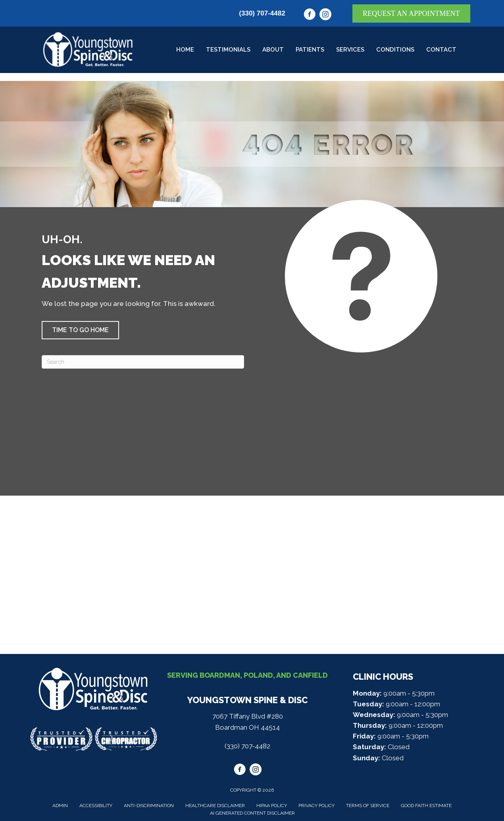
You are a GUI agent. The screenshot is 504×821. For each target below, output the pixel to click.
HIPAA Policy (272, 806)
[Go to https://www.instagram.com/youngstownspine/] (325, 15)
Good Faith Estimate (426, 806)
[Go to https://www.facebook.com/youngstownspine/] (310, 15)
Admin (60, 806)
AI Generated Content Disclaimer (252, 813)
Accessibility (96, 806)
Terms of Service (368, 806)
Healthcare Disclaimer (215, 806)
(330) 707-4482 (262, 13)
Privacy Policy (316, 806)
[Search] (143, 362)
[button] (80, 330)
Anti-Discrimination (149, 806)
